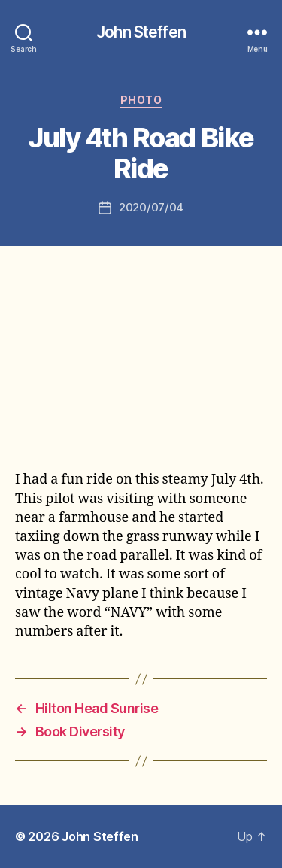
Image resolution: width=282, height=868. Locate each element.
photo (141, 100)
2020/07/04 (151, 207)
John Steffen (141, 32)
